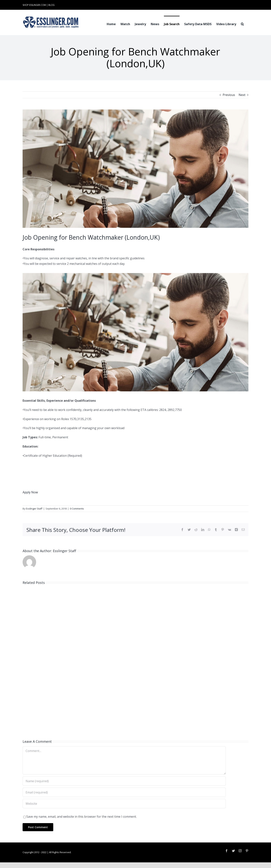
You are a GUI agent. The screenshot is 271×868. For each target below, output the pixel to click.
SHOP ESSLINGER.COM (34, 5)
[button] (242, 24)
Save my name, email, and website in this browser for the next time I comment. (81, 817)
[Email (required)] (124, 792)
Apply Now (30, 492)
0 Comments (77, 509)
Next (242, 95)
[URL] (124, 804)
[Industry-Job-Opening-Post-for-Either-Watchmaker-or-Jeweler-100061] (135, 169)
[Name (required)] (124, 781)
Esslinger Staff (34, 509)
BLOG (51, 5)
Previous (229, 95)
